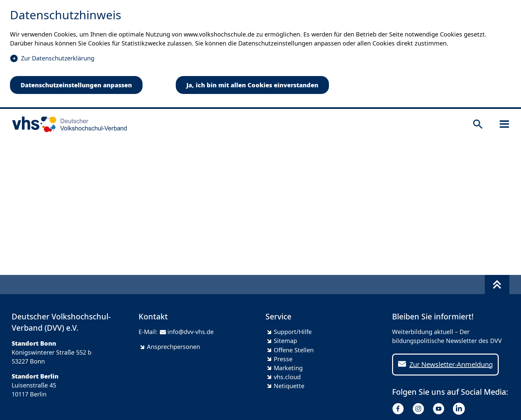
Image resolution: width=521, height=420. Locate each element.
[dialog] (260, 54)
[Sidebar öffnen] (504, 124)
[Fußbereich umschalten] (497, 285)
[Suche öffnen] (478, 124)
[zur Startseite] (67, 124)
